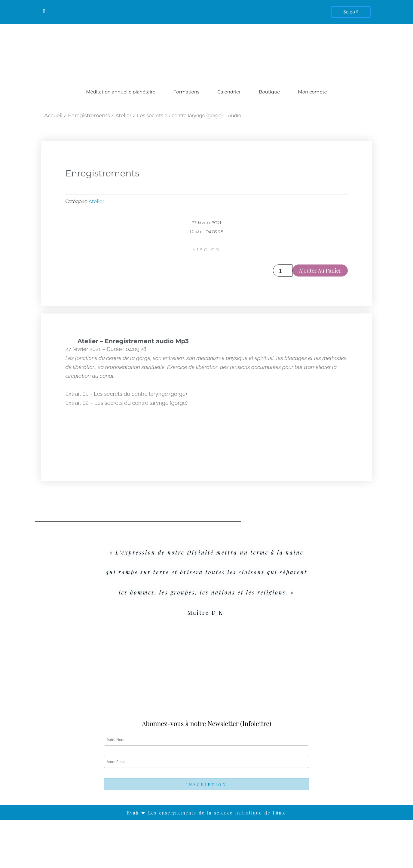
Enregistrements (89, 115)
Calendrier (229, 92)
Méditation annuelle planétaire (121, 92)
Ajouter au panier (320, 270)
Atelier (124, 115)
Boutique (269, 92)
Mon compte (312, 92)
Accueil (53, 115)
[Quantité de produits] (283, 270)
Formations (186, 92)
